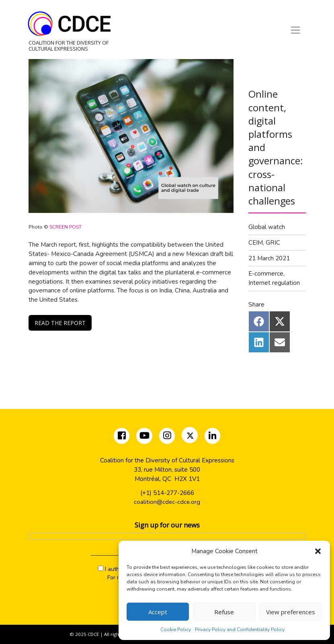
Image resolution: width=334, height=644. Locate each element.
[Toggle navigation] (295, 30)
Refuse (224, 612)
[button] (318, 551)
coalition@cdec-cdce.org (167, 502)
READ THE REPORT (60, 323)
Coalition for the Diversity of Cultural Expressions (69, 46)
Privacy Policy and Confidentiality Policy (240, 630)
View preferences (291, 612)
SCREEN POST (66, 227)
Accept (158, 612)
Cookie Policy (176, 630)
